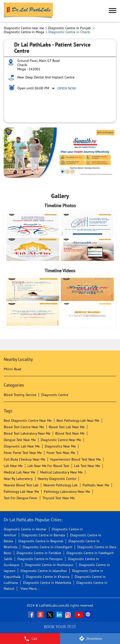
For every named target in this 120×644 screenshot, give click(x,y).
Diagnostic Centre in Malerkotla (47, 583)
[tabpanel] (60, 153)
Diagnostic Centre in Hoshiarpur (49, 565)
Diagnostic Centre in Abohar (25, 529)
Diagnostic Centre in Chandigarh (47, 547)
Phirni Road (13, 369)
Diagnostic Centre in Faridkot (39, 553)
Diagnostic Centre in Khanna (48, 577)
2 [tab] (67, 172)
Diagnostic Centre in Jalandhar (44, 571)
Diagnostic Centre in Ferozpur (40, 559)
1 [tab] (62, 172)
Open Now (67, 88)
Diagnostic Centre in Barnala (43, 535)
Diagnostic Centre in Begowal (41, 541)
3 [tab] (72, 172)
